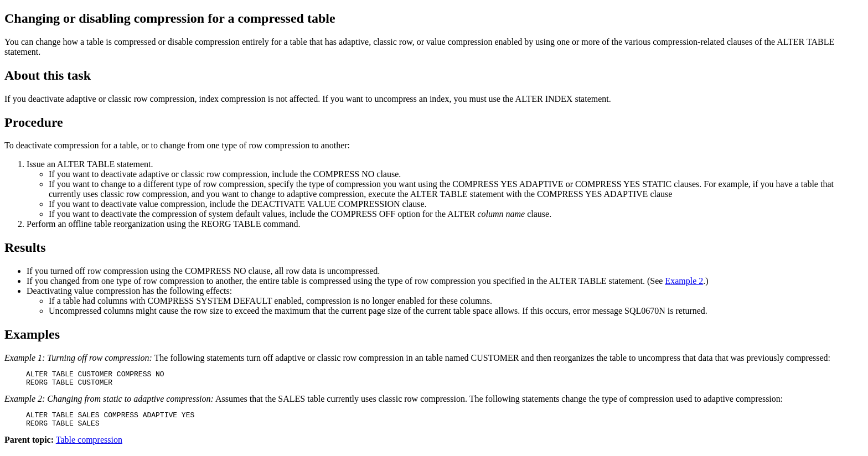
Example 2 (684, 281)
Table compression (89, 446)
